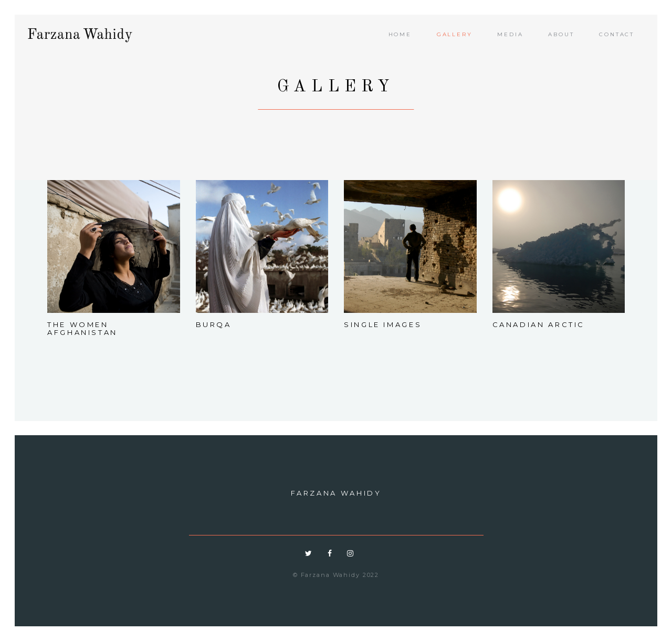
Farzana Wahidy (336, 493)
